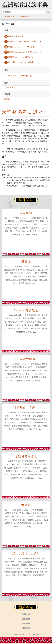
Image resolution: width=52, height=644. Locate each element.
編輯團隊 (26, 628)
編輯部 (7, 99)
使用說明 (26, 623)
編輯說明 (26, 619)
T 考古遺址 (9, 87)
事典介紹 (26, 614)
